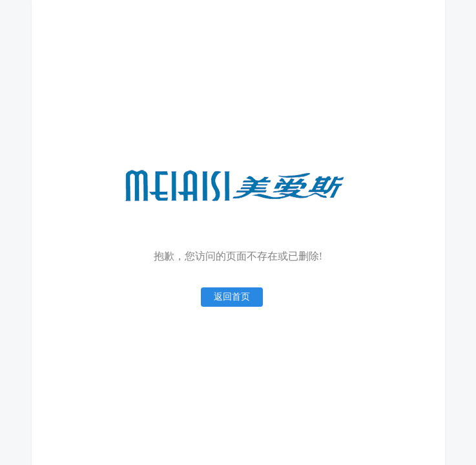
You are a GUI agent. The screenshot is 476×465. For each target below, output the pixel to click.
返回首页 (232, 297)
